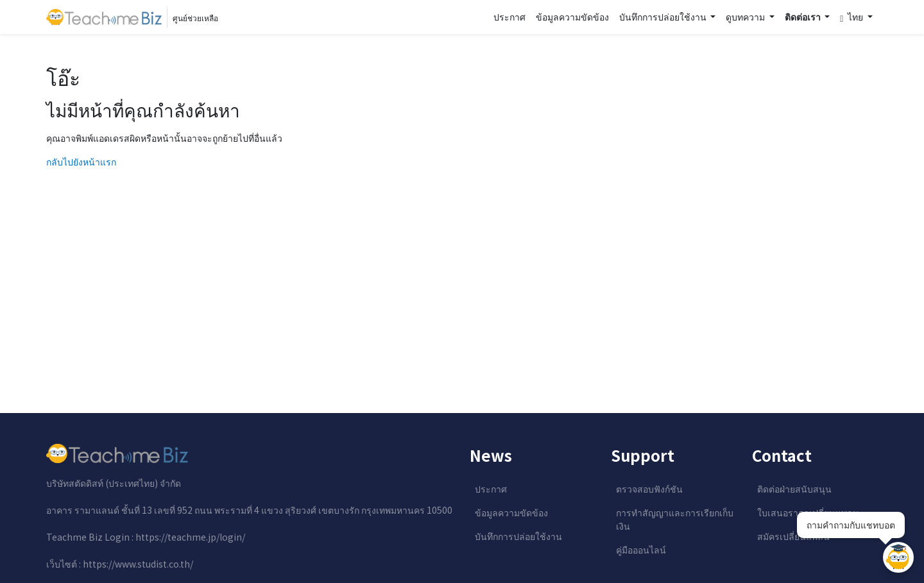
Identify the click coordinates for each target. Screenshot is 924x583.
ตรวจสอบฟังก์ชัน (649, 489)
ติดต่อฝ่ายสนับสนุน (794, 489)
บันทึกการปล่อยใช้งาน (518, 536)
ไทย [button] (852, 17)
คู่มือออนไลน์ (641, 550)
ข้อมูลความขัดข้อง (572, 17)
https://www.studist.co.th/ (138, 564)
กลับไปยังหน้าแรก (81, 162)
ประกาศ (509, 17)
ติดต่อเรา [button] (804, 17)
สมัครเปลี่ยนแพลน (793, 536)
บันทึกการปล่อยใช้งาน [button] (664, 17)
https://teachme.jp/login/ (190, 537)
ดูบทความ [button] (746, 17)
